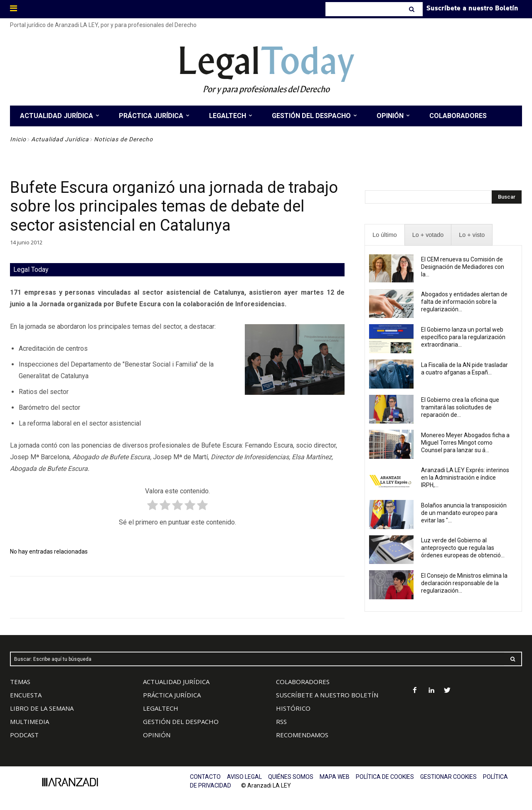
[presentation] (384, 235)
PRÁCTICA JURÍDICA (172, 695)
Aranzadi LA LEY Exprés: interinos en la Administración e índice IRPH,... (465, 478)
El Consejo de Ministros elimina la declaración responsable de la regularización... (464, 583)
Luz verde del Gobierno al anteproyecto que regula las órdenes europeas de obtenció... (463, 548)
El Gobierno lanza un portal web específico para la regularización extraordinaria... (463, 337)
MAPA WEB (335, 777)
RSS (281, 721)
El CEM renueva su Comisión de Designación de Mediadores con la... (463, 267)
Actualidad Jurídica (60, 139)
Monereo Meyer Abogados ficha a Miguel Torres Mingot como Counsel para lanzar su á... (465, 443)
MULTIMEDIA (30, 721)
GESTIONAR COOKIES (448, 777)
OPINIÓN (157, 735)
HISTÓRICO (293, 708)
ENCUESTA (26, 695)
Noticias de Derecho (123, 139)
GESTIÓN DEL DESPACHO (181, 721)
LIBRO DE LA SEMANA (42, 708)
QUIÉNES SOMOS (291, 777)
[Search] (413, 9)
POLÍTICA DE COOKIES (385, 777)
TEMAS (20, 682)
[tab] (384, 235)
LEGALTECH (161, 708)
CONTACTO (205, 777)
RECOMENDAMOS (302, 735)
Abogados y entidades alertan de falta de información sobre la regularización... (464, 302)
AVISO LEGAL (244, 777)
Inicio (18, 139)
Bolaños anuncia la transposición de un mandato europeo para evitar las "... (464, 513)
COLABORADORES (303, 682)
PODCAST (24, 735)
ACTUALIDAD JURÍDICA (176, 682)
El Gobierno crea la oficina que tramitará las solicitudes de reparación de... (460, 407)
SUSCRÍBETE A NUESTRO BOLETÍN (327, 695)
